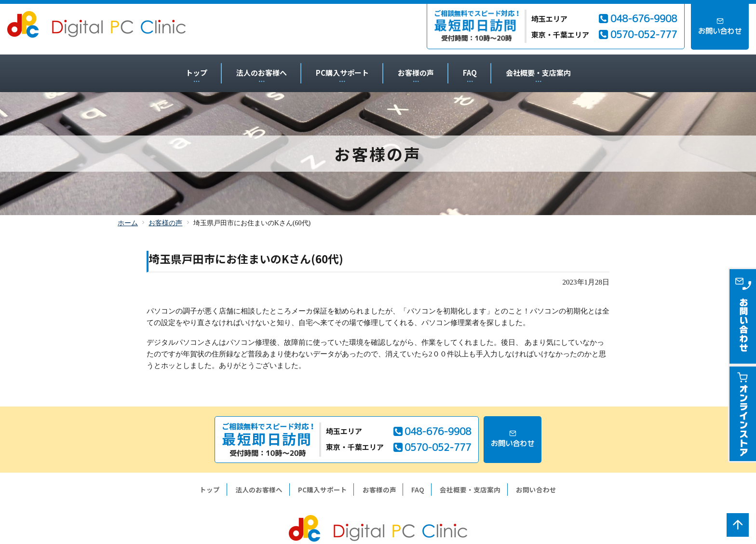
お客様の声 (416, 73)
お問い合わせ (536, 490)
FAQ (470, 73)
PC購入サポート (342, 73)
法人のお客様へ (262, 73)
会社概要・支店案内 (538, 73)
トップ (196, 73)
